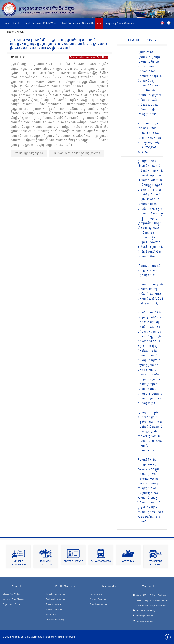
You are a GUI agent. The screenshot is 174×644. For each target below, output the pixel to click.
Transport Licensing (156, 563)
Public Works (50, 23)
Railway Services (101, 562)
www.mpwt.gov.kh (145, 621)
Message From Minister (13, 600)
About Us (17, 23)
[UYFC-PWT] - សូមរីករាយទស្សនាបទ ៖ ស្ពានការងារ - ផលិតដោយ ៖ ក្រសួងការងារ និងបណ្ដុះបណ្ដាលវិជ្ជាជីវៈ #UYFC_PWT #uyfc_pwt (149, 138)
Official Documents (70, 23)
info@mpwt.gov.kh (145, 616)
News (99, 23)
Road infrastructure (98, 605)
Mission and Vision (11, 594)
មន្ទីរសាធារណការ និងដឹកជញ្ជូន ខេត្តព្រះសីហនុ (77, 153)
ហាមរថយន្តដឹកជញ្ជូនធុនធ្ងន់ (29, 153)
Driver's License (73, 562)
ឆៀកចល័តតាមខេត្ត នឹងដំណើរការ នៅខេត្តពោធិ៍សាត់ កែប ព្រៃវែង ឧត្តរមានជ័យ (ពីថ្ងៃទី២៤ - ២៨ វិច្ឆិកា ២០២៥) (150, 294)
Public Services (33, 23)
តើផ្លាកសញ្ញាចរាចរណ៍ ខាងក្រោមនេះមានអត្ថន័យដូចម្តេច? (149, 271)
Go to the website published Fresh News (89, 57)
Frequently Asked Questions (120, 23)
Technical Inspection (46, 563)
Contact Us (88, 23)
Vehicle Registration (18, 563)
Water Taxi (128, 562)
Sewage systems (98, 600)
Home (7, 23)
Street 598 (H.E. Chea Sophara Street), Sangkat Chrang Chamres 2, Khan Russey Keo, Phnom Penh (153, 601)
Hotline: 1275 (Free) (146, 611)
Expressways (96, 594)
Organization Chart (11, 605)
